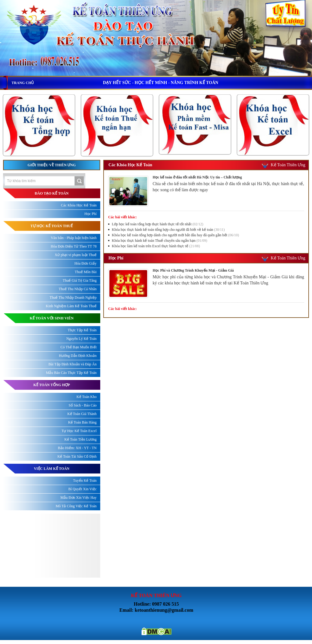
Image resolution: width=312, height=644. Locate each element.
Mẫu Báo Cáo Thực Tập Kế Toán (71, 373)
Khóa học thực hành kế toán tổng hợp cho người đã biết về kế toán (168, 230)
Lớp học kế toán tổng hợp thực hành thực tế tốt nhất (158, 224)
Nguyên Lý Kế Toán (81, 339)
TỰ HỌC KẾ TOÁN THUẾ (52, 226)
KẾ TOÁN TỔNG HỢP (51, 385)
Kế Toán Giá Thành (82, 414)
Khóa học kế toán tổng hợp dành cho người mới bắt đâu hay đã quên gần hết (175, 235)
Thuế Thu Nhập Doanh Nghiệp (73, 297)
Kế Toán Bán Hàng (82, 422)
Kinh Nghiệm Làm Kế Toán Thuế (71, 306)
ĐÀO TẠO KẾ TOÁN (52, 193)
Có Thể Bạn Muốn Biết (79, 347)
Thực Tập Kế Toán (82, 330)
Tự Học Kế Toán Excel (79, 431)
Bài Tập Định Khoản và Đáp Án (73, 364)
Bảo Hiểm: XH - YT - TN (77, 448)
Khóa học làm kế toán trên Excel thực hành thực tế (156, 246)
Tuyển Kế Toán (85, 480)
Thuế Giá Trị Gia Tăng (80, 280)
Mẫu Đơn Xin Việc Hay (78, 498)
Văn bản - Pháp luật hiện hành (74, 238)
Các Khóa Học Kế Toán (130, 165)
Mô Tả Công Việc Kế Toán (76, 506)
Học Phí (116, 258)
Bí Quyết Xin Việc (82, 489)
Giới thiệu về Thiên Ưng (51, 165)
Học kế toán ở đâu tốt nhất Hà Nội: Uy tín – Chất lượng (197, 177)
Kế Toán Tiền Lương (80, 439)
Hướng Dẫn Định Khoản (78, 356)
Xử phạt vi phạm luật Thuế (76, 255)
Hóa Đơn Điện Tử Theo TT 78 (74, 246)
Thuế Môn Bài (86, 272)
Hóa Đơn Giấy (85, 263)
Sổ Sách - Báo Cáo (83, 405)
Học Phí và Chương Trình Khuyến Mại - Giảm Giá (193, 270)
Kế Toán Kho (87, 397)
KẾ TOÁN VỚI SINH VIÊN (52, 318)
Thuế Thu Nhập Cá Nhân (78, 289)
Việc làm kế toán (52, 469)
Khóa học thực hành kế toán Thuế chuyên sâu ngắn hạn (160, 241)
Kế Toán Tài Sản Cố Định (77, 456)
